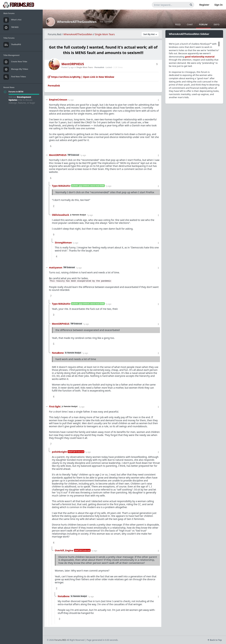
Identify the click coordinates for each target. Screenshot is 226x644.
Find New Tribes (15, 77)
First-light (55, 406)
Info (217, 24)
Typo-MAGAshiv (61, 186)
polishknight (59, 452)
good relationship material (200, 57)
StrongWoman (63, 243)
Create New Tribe (15, 62)
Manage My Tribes (16, 69)
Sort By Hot (150, 34)
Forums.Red (55, 34)
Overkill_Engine (64, 550)
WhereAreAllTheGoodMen (77, 22)
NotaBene (58, 353)
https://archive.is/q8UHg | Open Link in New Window (81, 77)
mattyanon (56, 267)
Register (204, 5)
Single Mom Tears (105, 34)
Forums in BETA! (16, 92)
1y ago (71, 100)
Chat (190, 24)
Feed (178, 24)
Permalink (99, 67)
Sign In (218, 5)
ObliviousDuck (61, 215)
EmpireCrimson (58, 100)
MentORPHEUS (73, 64)
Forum (203, 24)
